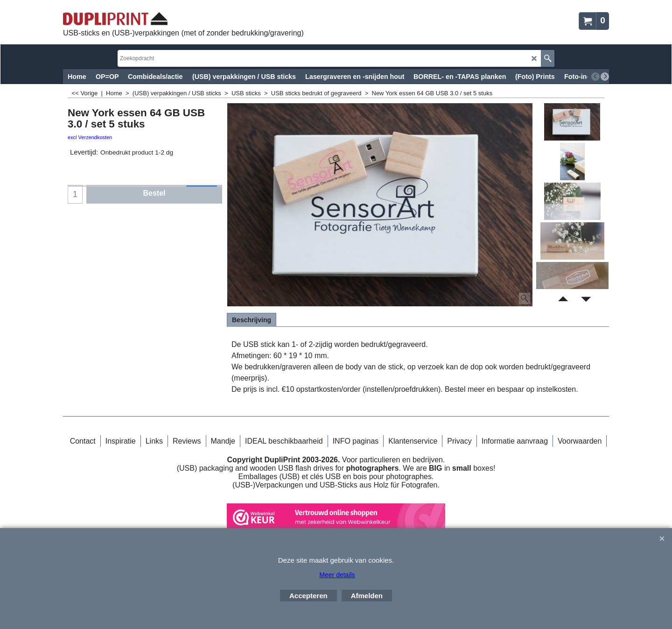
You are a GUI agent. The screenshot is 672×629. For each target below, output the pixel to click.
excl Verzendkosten (90, 137)
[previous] (595, 77)
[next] (605, 77)
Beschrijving (252, 320)
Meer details (337, 575)
